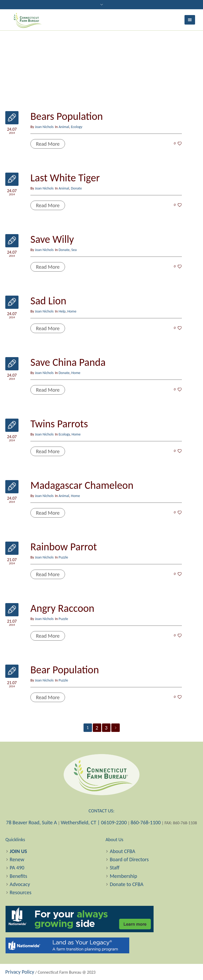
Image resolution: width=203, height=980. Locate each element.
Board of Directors (129, 859)
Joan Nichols (44, 127)
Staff (115, 868)
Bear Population (65, 670)
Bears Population (67, 116)
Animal (64, 127)
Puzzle (63, 557)
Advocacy (20, 884)
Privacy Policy (20, 972)
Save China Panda (68, 362)
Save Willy (52, 239)
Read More (48, 144)
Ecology (77, 127)
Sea (74, 250)
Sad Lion (48, 301)
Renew (17, 859)
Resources (21, 892)
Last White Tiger (65, 178)
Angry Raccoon (62, 608)
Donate (76, 188)
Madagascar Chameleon (82, 485)
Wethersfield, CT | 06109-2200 (94, 822)
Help (62, 311)
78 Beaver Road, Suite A (32, 822)
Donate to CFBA (126, 884)
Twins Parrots (59, 424)
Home (72, 311)
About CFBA (122, 851)
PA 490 (17, 868)
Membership (123, 876)
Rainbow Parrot (64, 547)
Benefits (19, 876)
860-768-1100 (146, 822)
